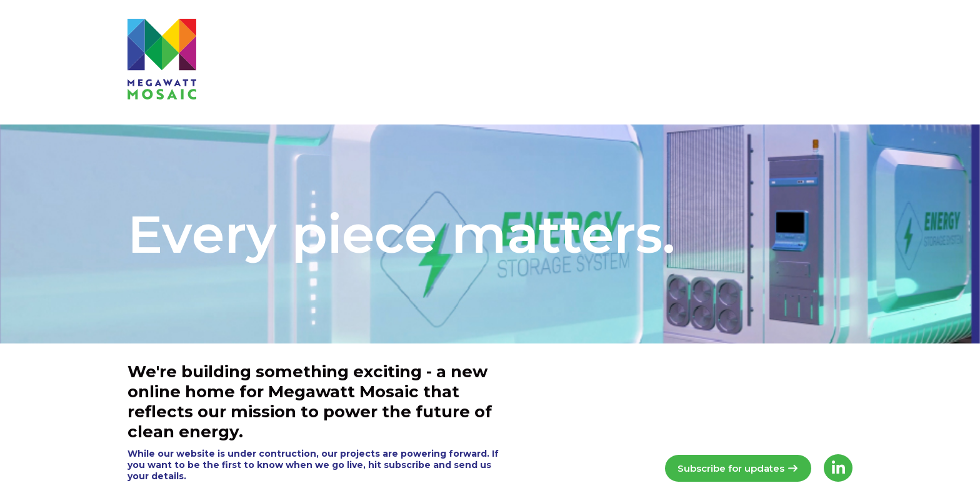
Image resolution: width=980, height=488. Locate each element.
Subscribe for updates (738, 468)
